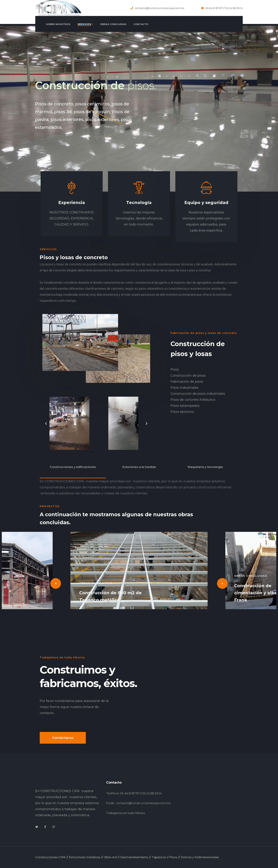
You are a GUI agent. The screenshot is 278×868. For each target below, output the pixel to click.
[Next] (222, 583)
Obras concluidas (96, 583)
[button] (91, 452)
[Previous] (56, 583)
